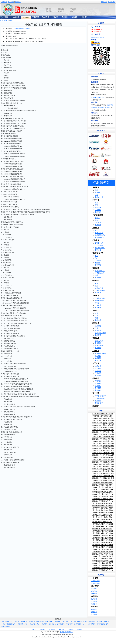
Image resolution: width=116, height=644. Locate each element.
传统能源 (98, 260)
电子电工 (96, 363)
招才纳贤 (94, 594)
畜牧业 (97, 193)
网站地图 (18, 2)
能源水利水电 (98, 253)
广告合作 (94, 612)
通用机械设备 (100, 298)
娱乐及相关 (99, 346)
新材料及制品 (100, 248)
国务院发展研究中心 (89, 622)
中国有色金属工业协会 (8, 624)
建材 (97, 220)
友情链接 (94, 614)
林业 (97, 190)
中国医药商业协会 (22, 624)
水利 (97, 256)
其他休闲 (98, 348)
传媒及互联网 (100, 290)
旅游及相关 (99, 341)
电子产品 (98, 366)
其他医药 (98, 212)
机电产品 (98, 305)
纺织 (97, 328)
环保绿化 (98, 386)
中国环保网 (31, 622)
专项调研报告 (61, 624)
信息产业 (96, 281)
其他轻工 (98, 335)
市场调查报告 (100, 398)
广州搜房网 (57, 622)
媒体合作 (94, 609)
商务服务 (95, 607)
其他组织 (98, 390)
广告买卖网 (65, 622)
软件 (97, 286)
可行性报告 (70, 624)
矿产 (97, 231)
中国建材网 (23, 622)
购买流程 (104, 2)
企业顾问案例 (95, 583)
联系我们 (94, 604)
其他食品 (98, 320)
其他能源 (98, 265)
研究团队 (94, 591)
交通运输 (96, 268)
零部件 (97, 303)
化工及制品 (99, 245)
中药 (97, 203)
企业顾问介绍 (95, 581)
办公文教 (96, 351)
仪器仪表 (98, 373)
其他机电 (98, 308)
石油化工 (96, 240)
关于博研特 (111, 2)
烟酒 (97, 318)
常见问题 (94, 602)
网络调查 (99, 622)
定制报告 (98, 401)
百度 (3, 622)
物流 (97, 275)
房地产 (97, 218)
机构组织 (96, 378)
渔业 (97, 195)
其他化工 (98, 250)
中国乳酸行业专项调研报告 (21, 29)
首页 (1, 20)
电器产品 (98, 371)
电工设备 (98, 369)
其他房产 (98, 225)
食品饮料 (6, 20)
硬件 (97, 283)
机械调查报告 (6, 627)
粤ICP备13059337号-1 (66, 632)
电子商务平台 (40, 622)
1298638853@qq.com (98, 37)
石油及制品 (99, 243)
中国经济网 (44, 624)
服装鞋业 (98, 326)
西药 (97, 205)
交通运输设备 (100, 271)
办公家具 (98, 222)
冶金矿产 (96, 228)
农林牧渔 (96, 187)
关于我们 (33, 629)
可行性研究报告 (101, 396)
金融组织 (98, 383)
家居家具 (96, 406)
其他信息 (98, 293)
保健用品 (98, 210)
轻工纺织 (96, 323)
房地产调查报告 (79, 624)
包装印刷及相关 (101, 333)
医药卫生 (96, 200)
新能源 (97, 263)
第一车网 (106, 622)
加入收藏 (11, 2)
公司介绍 (94, 589)
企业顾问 (95, 578)
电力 (97, 258)
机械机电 (96, 296)
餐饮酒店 (98, 343)
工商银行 (16, 622)
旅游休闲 (96, 338)
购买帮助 (95, 596)
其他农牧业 (99, 197)
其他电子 (98, 375)
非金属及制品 (100, 235)
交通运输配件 (100, 273)
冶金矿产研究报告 (91, 624)
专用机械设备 (100, 301)
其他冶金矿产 (100, 237)
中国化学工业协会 (34, 624)
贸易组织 (98, 381)
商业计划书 (99, 403)
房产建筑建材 (98, 215)
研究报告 (96, 393)
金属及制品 (99, 233)
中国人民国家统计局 (76, 622)
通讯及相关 (99, 288)
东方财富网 (9, 622)
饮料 (11, 20)
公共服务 (98, 388)
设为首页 (4, 2)
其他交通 (98, 278)
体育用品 (98, 358)
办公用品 (98, 356)
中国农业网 (49, 622)
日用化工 (98, 331)
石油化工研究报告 (103, 624)
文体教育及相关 (101, 354)
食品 (97, 313)
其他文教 (98, 360)
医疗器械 (98, 208)
